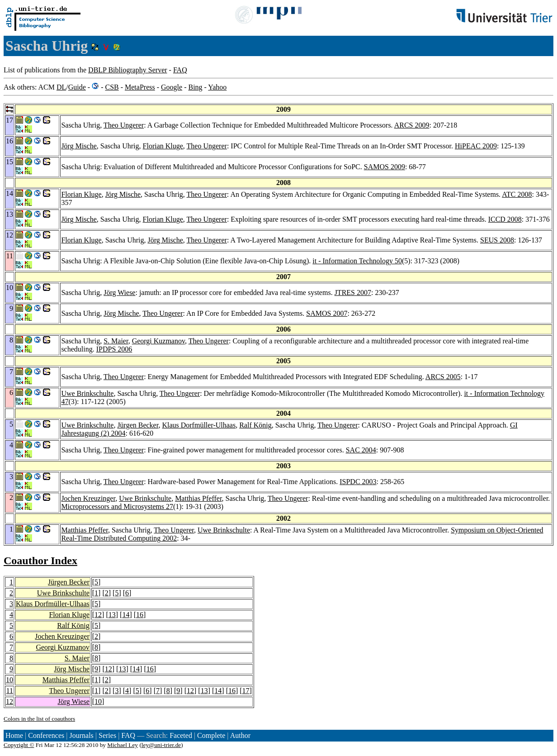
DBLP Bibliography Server (128, 70)
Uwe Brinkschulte (87, 393)
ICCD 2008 (505, 219)
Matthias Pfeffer (198, 498)
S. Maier (116, 341)
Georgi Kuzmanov (158, 341)
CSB (112, 87)
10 (9, 680)
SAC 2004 (361, 450)
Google (172, 87)
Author (240, 735)
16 (140, 615)
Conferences (46, 735)
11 (10, 691)
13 (112, 615)
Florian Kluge (163, 146)
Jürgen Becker (138, 425)
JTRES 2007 (353, 292)
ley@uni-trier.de (161, 745)
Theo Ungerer (124, 125)
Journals (81, 735)
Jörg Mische (79, 146)
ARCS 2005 (443, 377)
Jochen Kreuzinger (88, 498)
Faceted (181, 735)
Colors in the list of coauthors (39, 719)
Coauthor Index (40, 561)
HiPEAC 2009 (476, 146)
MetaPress (140, 87)
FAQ (180, 70)
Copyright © (19, 745)
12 (98, 615)
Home (14, 735)
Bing (195, 87)
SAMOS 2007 (327, 313)
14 (126, 615)
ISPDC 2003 (358, 482)
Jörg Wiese (119, 292)
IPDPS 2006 (114, 349)
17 (246, 691)
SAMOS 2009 (385, 167)
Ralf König (255, 425)
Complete (211, 735)
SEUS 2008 (497, 240)
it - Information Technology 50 (357, 261)
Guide (77, 87)
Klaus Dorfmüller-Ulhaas (199, 425)
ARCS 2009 (412, 125)
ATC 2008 (517, 194)
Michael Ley (123, 745)
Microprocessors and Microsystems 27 (117, 506)
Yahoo (217, 87)
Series (107, 735)
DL (61, 87)
